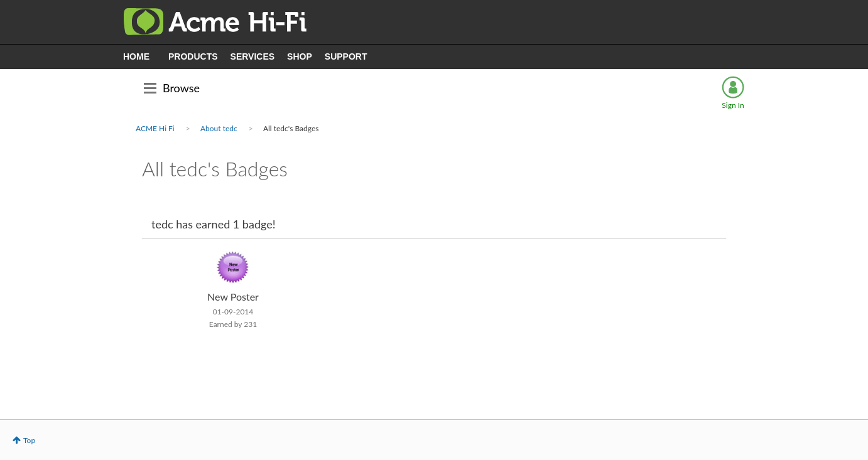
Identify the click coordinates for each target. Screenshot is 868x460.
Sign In (733, 105)
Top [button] (29, 440)
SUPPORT (346, 56)
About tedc (219, 128)
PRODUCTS (193, 56)
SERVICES (253, 56)
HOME (136, 56)
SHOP (300, 56)
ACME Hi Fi (155, 128)
